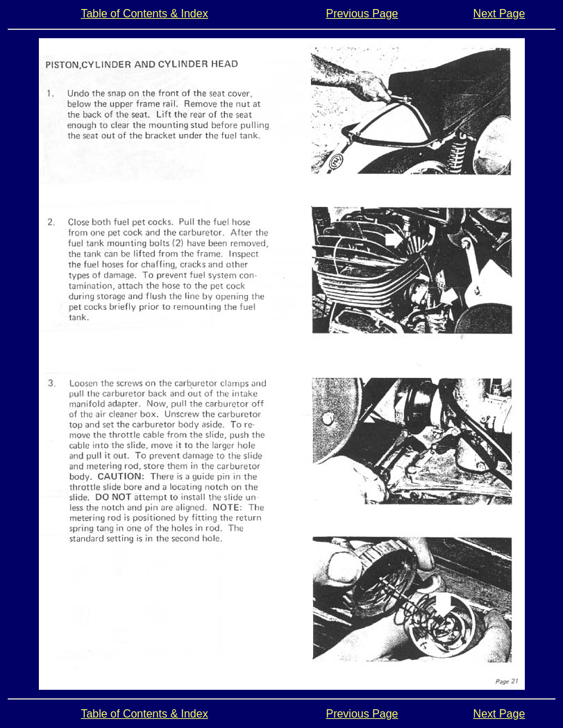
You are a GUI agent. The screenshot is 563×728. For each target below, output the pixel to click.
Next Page (499, 14)
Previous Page (362, 14)
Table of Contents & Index (144, 14)
